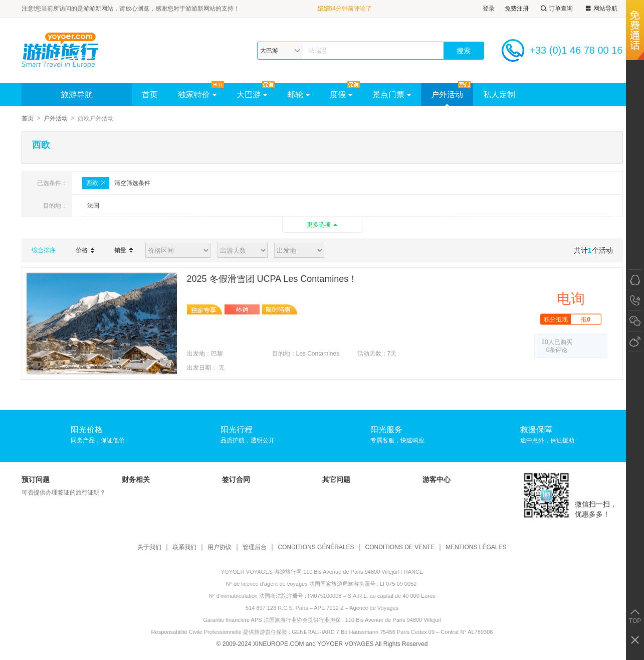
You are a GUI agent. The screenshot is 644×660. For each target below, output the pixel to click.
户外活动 (447, 95)
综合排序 (44, 250)
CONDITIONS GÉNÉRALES (316, 547)
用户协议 (220, 547)
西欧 (96, 183)
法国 (93, 206)
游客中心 (437, 479)
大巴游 (252, 95)
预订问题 (36, 479)
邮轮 (298, 95)
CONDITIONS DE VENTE (400, 547)
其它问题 (336, 479)
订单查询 (556, 9)
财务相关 (136, 479)
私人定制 (499, 95)
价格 (85, 250)
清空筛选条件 (132, 183)
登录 (489, 9)
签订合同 (236, 479)
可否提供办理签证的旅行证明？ (64, 492)
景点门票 (392, 95)
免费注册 (517, 9)
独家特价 (197, 95)
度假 (341, 95)
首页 (150, 95)
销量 (124, 250)
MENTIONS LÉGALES (476, 547)
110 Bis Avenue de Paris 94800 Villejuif (393, 620)
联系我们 (184, 547)
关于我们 (149, 547)
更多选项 (319, 225)
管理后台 (255, 547)
